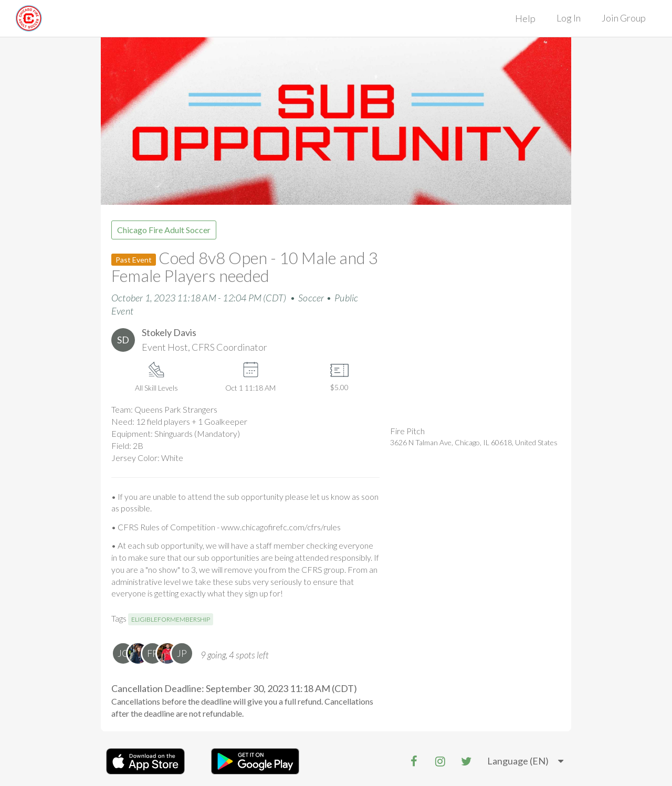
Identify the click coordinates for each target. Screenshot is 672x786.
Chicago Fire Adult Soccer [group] (164, 230)
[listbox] (525, 761)
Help (525, 18)
